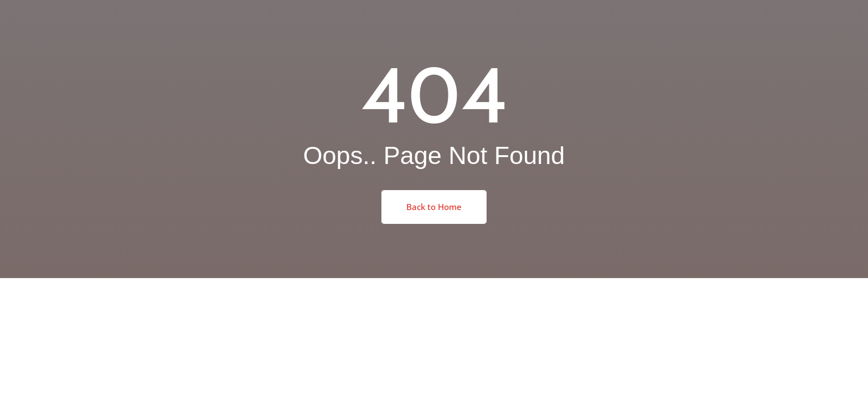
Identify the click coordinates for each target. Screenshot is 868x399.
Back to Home (434, 207)
